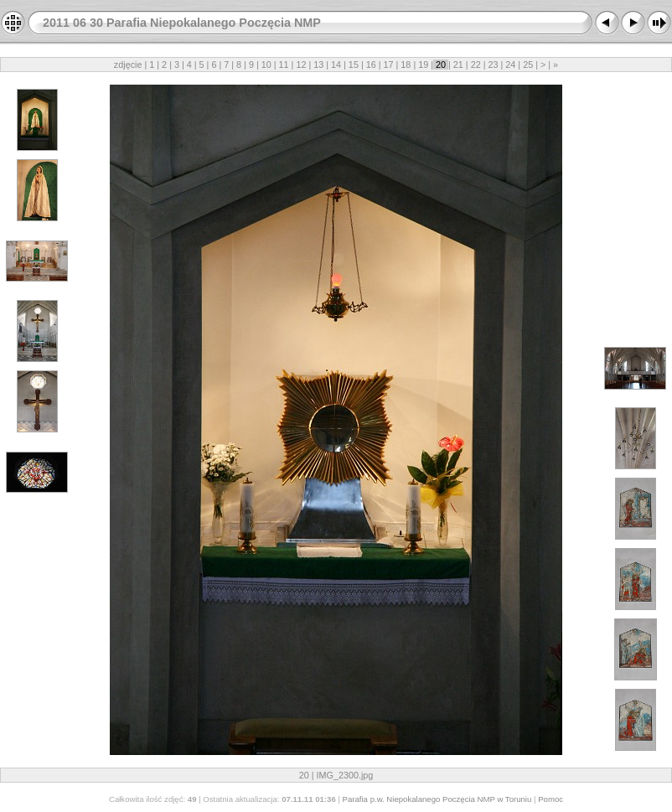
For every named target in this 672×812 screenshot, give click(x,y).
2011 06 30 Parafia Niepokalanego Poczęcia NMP (182, 23)
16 (371, 65)
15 (354, 65)
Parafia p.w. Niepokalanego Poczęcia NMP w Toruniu (437, 799)
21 (458, 65)
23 (494, 65)
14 (336, 65)
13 (318, 65)
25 (528, 65)
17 (389, 65)
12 (301, 65)
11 (284, 65)
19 (423, 65)
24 (510, 65)
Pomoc (551, 799)
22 (476, 65)
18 (406, 65)
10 (266, 65)
